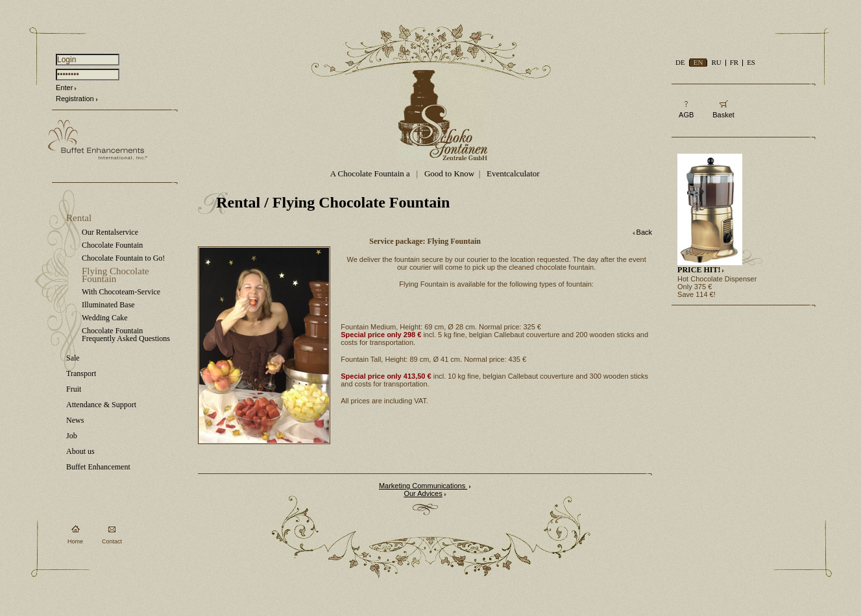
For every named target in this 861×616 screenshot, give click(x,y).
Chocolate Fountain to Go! (123, 258)
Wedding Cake (105, 318)
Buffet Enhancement (98, 467)
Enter (64, 88)
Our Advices (423, 493)
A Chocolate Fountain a (371, 173)
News (75, 420)
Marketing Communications (423, 486)
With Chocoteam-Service (121, 292)
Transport (81, 373)
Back (644, 232)
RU (716, 62)
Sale (73, 358)
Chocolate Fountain (112, 245)
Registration (75, 99)
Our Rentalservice (110, 232)
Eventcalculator (513, 173)
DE (680, 62)
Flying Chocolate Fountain (115, 275)
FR (734, 62)
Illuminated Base (108, 305)
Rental (79, 218)
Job (72, 436)
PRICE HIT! (699, 270)
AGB (686, 115)
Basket (723, 115)
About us (80, 451)
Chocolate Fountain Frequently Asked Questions (126, 335)
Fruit (74, 389)
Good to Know (449, 173)
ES (751, 62)
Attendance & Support (101, 405)
